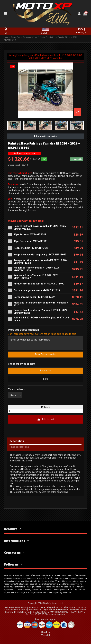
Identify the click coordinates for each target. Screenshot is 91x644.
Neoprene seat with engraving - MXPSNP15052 (40, 255)
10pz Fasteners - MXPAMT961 (31, 241)
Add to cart (45, 419)
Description (17, 441)
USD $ (81, 31)
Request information (46, 136)
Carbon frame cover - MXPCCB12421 (34, 297)
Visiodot (46, 635)
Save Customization (45, 354)
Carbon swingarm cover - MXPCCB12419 (37, 290)
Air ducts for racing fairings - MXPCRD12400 (39, 284)
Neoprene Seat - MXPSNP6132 (31, 248)
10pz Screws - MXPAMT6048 (30, 235)
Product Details (19, 447)
